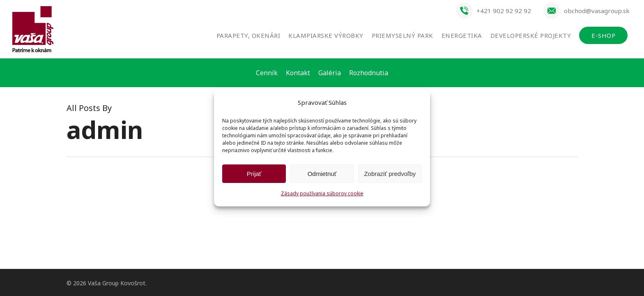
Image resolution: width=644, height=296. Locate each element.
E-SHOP (603, 35)
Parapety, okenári (248, 35)
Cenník (267, 73)
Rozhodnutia (369, 73)
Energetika (462, 35)
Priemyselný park (402, 35)
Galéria (330, 73)
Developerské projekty (531, 35)
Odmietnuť (322, 174)
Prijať (254, 174)
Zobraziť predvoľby (390, 174)
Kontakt (298, 73)
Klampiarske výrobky (326, 35)
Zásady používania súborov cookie (322, 193)
